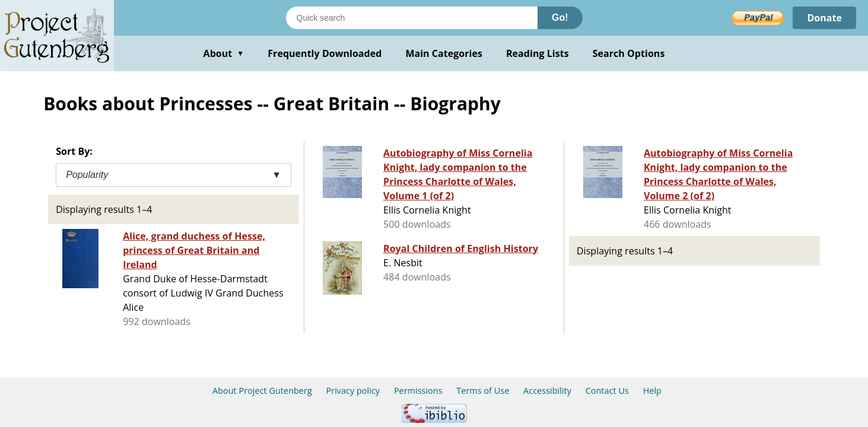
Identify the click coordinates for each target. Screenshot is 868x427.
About (224, 53)
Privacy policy (353, 391)
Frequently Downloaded (325, 53)
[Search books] (412, 18)
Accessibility (547, 391)
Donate (824, 18)
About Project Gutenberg (262, 391)
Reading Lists (538, 53)
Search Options (629, 53)
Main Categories (444, 53)
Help (652, 391)
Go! (560, 17)
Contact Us (607, 391)
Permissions (418, 391)
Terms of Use (483, 391)
